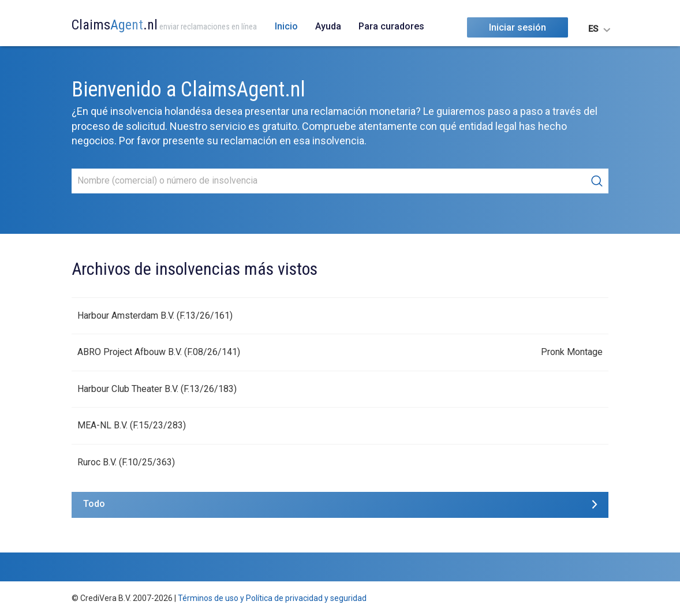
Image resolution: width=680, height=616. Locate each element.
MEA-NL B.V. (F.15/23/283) (132, 425)
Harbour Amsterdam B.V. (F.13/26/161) (155, 316)
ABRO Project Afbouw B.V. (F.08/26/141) (159, 352)
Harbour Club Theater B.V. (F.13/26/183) (157, 389)
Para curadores (391, 26)
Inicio (286, 26)
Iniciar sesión (518, 27)
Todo (94, 504)
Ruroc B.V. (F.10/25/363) (126, 462)
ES (593, 29)
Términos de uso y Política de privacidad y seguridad (272, 598)
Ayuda (328, 26)
